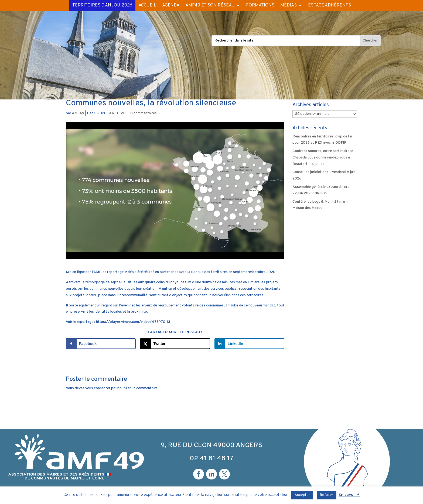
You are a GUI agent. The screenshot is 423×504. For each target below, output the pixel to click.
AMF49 (78, 113)
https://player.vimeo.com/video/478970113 (133, 322)
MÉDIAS (289, 5)
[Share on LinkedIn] (249, 344)
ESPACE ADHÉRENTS (330, 5)
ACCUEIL (147, 5)
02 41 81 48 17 (211, 459)
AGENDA (171, 5)
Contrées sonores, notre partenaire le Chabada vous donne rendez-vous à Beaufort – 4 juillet (323, 158)
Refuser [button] (327, 495)
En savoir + (349, 495)
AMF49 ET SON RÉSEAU (210, 5)
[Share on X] (175, 344)
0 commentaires (144, 113)
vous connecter (98, 388)
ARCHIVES (118, 113)
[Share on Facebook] (101, 344)
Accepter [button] (302, 495)
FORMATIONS (260, 5)
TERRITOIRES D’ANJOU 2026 (102, 5)
